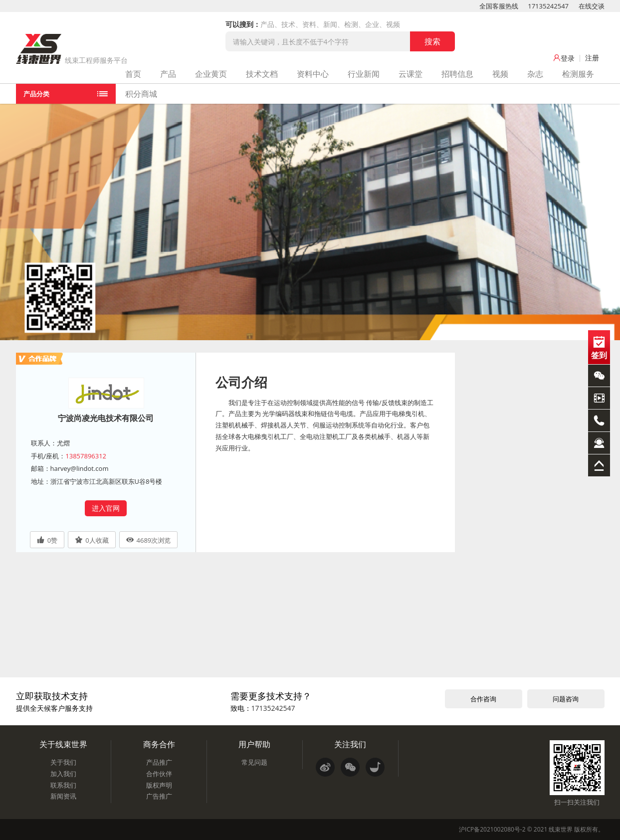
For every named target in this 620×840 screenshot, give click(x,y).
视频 (500, 74)
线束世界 (561, 829)
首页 (133, 74)
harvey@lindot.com (80, 468)
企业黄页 (211, 74)
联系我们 (63, 785)
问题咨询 (566, 699)
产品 (168, 74)
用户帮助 (254, 744)
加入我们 (63, 774)
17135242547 (548, 6)
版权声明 (159, 785)
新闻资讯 (63, 796)
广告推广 (159, 796)
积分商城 (141, 94)
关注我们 (350, 744)
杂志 (535, 74)
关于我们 (63, 762)
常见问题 (254, 762)
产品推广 (159, 762)
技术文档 (262, 74)
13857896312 (86, 456)
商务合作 (159, 744)
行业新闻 (364, 74)
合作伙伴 (159, 774)
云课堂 (411, 74)
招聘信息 (457, 74)
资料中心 (313, 74)
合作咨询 (483, 699)
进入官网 (106, 508)
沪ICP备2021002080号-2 (492, 829)
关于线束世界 (63, 744)
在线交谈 (592, 6)
